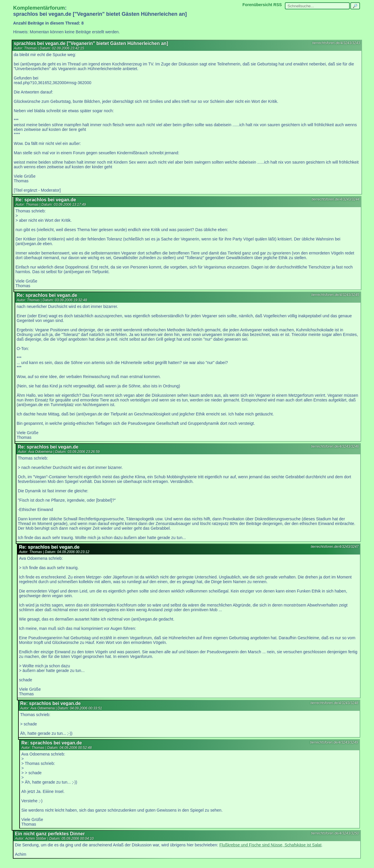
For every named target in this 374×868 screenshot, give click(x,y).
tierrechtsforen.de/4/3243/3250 (335, 833)
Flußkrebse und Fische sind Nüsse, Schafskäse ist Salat (270, 845)
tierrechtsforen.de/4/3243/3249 (334, 742)
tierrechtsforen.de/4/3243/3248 (334, 703)
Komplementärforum (39, 8)
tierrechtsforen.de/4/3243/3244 (336, 199)
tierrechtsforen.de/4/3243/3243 (336, 43)
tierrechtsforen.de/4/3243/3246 (335, 446)
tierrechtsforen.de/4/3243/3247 (335, 547)
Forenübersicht (257, 5)
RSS (278, 5)
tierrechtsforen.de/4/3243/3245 (335, 295)
